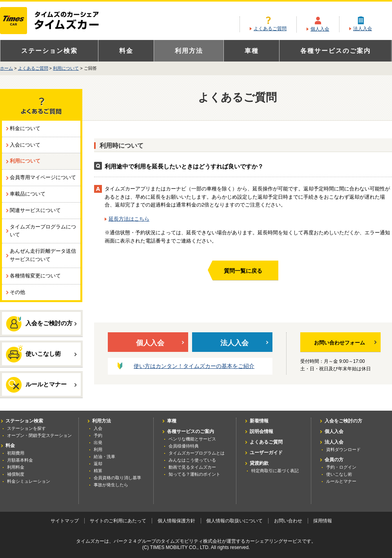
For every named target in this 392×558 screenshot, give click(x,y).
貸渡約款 (259, 463)
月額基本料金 (20, 460)
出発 (98, 442)
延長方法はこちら (129, 219)
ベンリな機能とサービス (192, 439)
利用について (66, 68)
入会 (98, 428)
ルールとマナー (41, 385)
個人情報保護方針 (176, 521)
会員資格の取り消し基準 (117, 478)
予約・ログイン (341, 467)
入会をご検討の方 (41, 324)
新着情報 (259, 421)
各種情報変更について (35, 276)
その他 (17, 292)
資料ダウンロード (343, 449)
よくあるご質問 (270, 29)
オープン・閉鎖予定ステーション (39, 435)
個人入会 (320, 29)
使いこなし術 (41, 353)
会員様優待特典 (184, 446)
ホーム (6, 68)
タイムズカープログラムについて (43, 231)
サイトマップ (65, 521)
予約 (98, 435)
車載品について (28, 194)
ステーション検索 (49, 51)
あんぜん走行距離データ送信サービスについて (43, 255)
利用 (98, 449)
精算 (98, 471)
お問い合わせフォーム (345, 343)
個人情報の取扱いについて (234, 521)
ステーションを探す (26, 428)
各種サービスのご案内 (336, 51)
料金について (25, 128)
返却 (98, 464)
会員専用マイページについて (43, 177)
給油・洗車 (104, 457)
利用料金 (16, 467)
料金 (126, 51)
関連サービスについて (35, 210)
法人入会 (363, 29)
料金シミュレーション (29, 481)
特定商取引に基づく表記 (275, 471)
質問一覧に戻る (243, 271)
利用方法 (189, 51)
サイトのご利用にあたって (118, 521)
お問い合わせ (288, 521)
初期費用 (16, 453)
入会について (25, 145)
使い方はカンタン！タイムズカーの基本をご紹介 (194, 366)
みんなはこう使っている (192, 460)
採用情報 (323, 521)
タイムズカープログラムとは (197, 453)
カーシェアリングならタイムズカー (56, 21)
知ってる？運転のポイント (194, 474)
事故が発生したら (111, 485)
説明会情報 (261, 431)
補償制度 (16, 474)
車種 (252, 51)
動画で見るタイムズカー (192, 467)
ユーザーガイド (266, 453)
